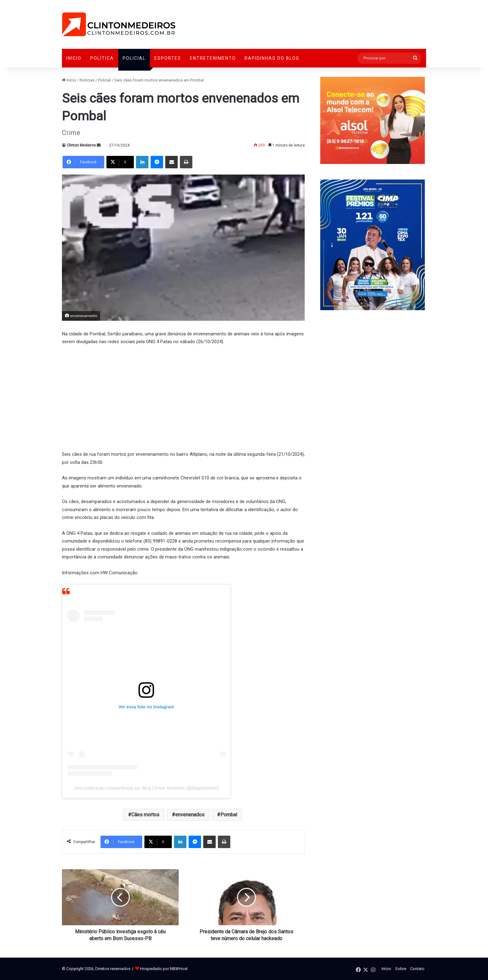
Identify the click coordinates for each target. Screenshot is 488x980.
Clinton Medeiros (81, 145)
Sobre (401, 969)
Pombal (229, 815)
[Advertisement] (183, 397)
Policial (134, 58)
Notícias (87, 80)
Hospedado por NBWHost (164, 969)
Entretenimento (213, 58)
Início (74, 58)
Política (102, 58)
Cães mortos (145, 815)
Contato (417, 969)
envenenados (190, 815)
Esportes (168, 58)
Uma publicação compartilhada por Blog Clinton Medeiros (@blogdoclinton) (146, 788)
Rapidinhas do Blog (272, 58)
